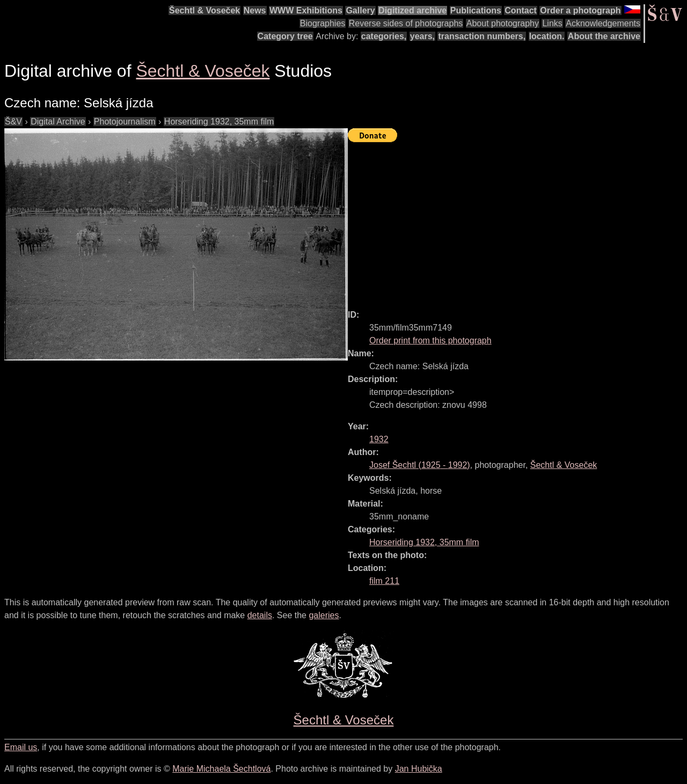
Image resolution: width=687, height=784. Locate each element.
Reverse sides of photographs (406, 23)
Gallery (360, 10)
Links (552, 23)
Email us (21, 747)
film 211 (384, 581)
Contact (521, 10)
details (260, 615)
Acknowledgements (603, 23)
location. (547, 36)
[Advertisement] (517, 221)
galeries (324, 615)
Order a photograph (580, 10)
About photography (503, 23)
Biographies (323, 23)
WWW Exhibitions (306, 10)
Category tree (285, 36)
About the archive (604, 36)
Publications (476, 10)
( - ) (420, 465)
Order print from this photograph (430, 340)
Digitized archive (412, 10)
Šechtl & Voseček (204, 10)
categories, (384, 36)
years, (422, 36)
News (255, 10)
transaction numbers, (482, 36)
